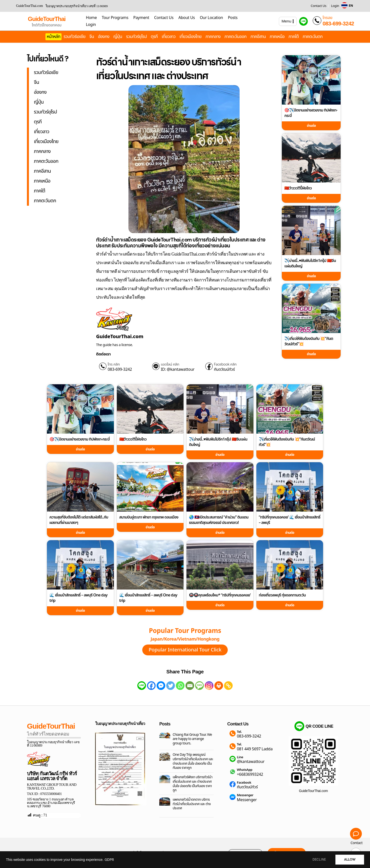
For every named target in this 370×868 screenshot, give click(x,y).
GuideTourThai (47, 19)
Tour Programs (115, 18)
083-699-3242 (338, 24)
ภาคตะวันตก (313, 37)
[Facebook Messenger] (161, 686)
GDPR (109, 860)
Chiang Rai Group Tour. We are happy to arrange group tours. (192, 739)
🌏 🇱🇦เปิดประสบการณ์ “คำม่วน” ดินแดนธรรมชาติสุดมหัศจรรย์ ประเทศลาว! (219, 520)
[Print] (219, 686)
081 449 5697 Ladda (255, 749)
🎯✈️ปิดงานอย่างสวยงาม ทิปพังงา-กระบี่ (311, 113)
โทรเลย (328, 18)
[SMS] (199, 686)
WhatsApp (245, 770)
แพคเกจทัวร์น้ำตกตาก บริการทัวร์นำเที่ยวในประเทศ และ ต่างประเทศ (192, 804)
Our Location (211, 18)
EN (351, 6)
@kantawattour (251, 762)
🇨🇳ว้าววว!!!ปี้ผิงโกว (298, 188)
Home (91, 18)
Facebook (244, 783)
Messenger (245, 795)
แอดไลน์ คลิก (170, 365)
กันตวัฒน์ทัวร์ (224, 369)
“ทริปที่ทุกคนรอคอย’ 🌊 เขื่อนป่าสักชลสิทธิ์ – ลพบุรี (290, 520)
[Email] (190, 686)
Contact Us (319, 6)
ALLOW (350, 859)
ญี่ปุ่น (118, 37)
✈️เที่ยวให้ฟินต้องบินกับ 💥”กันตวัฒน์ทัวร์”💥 (309, 341)
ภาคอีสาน (258, 37)
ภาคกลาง (213, 37)
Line (240, 757)
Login (335, 6)
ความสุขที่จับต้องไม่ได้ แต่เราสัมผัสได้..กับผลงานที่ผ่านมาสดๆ (79, 520)
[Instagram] (209, 686)
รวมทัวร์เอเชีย (74, 37)
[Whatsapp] (180, 686)
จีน (92, 37)
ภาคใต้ (294, 37)
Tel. (239, 732)
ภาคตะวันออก (236, 37)
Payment (141, 18)
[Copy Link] (228, 686)
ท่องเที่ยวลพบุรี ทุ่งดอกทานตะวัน (282, 595)
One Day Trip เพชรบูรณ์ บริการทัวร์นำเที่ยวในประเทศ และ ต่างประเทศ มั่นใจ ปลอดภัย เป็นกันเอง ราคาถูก (193, 761)
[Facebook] (151, 686)
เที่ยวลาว (169, 37)
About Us (187, 18)
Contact (357, 843)
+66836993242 (250, 775)
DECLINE (319, 859)
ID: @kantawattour (178, 369)
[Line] (142, 686)
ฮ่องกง (104, 37)
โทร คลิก (114, 365)
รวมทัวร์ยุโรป (136, 37)
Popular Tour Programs (185, 631)
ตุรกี (154, 37)
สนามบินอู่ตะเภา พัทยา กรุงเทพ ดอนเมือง (149, 517)
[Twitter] (171, 686)
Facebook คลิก (225, 365)
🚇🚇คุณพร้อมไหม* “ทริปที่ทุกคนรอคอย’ (220, 595)
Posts (233, 18)
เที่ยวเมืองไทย (190, 37)
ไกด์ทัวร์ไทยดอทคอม (47, 25)
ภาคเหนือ (277, 37)
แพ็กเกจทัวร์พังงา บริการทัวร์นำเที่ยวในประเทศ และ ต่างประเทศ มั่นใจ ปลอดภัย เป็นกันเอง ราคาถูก (193, 784)
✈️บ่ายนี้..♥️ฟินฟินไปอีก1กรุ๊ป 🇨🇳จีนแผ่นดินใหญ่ (310, 263)
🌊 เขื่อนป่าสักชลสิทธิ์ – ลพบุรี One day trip (78, 598)
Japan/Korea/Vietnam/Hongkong (185, 639)
